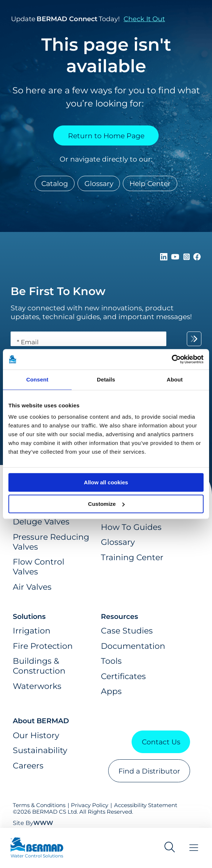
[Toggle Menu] (194, 848)
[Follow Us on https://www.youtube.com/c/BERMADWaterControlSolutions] (176, 258)
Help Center (150, 183)
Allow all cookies (106, 482)
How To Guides (131, 527)
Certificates (123, 676)
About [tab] (175, 379)
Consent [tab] (37, 379)
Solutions (29, 616)
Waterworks (37, 686)
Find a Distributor (149, 771)
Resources (120, 616)
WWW (43, 823)
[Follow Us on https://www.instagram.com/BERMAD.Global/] (187, 258)
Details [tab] (106, 379)
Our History (36, 735)
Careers (28, 766)
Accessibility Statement (146, 805)
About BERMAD (41, 721)
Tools (111, 661)
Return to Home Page (106, 136)
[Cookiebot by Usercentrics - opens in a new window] (172, 359)
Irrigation (32, 631)
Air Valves (32, 587)
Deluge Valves (41, 522)
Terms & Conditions (39, 805)
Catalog (55, 183)
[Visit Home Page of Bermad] (37, 848)
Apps (111, 691)
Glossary (99, 183)
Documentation (133, 646)
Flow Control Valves (39, 567)
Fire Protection (43, 646)
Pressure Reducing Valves (51, 542)
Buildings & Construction (39, 666)
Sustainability (40, 750)
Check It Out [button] (144, 19)
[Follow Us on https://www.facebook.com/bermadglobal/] (197, 258)
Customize (106, 504)
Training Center (132, 557)
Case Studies (127, 631)
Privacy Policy (90, 805)
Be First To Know (58, 291)
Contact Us (161, 742)
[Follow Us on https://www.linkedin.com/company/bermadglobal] (165, 258)
